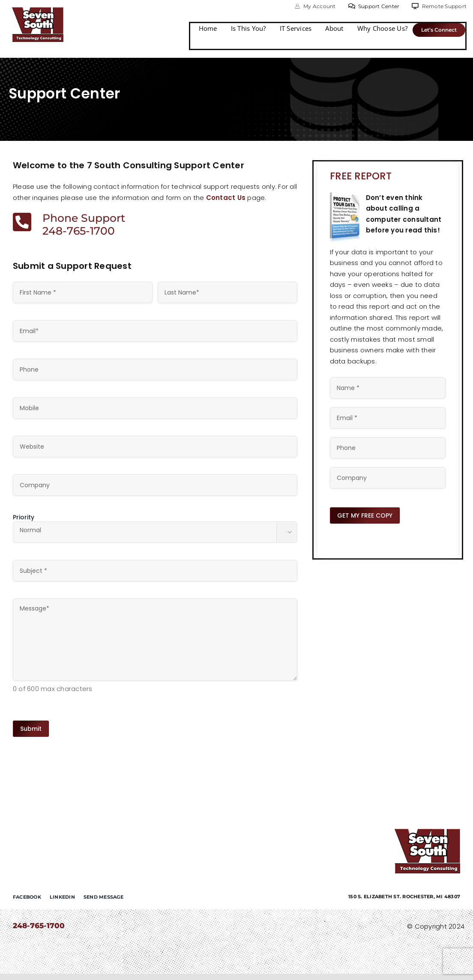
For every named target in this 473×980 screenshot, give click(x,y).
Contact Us (226, 198)
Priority (24, 517)
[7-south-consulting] (38, 10)
